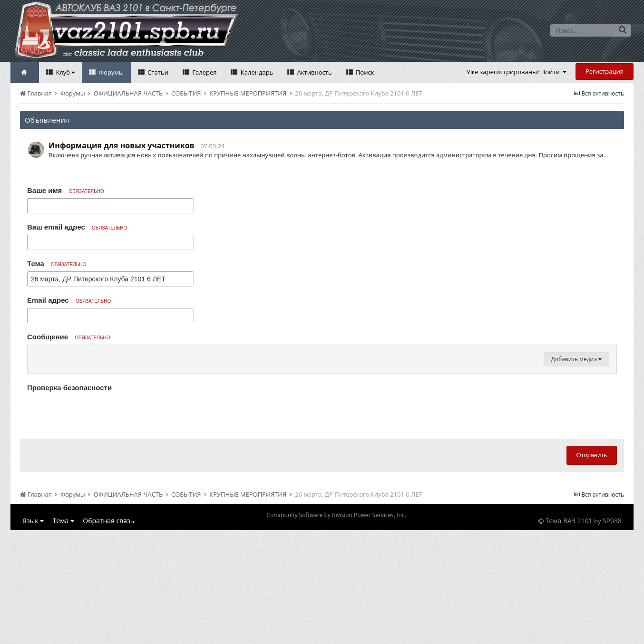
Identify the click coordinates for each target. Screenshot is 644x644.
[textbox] (322, 412)
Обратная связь (108, 635)
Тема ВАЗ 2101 (569, 635)
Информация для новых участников (122, 145)
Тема (57, 264)
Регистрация (605, 71)
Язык (33, 635)
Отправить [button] (592, 569)
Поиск (364, 72)
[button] (36, 355)
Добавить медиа (576, 473)
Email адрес (69, 300)
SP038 (612, 635)
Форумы (110, 72)
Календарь (256, 72)
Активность (313, 72)
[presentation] (99, 527)
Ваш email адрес (77, 227)
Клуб (64, 72)
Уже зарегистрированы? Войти (517, 72)
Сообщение (69, 337)
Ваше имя (66, 190)
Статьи (157, 72)
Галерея (204, 72)
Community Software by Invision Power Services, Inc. (336, 629)
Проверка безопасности (69, 502)
